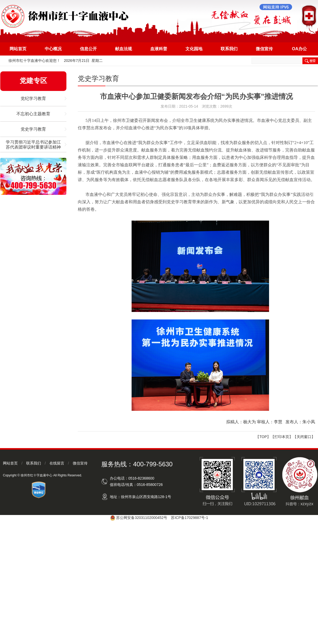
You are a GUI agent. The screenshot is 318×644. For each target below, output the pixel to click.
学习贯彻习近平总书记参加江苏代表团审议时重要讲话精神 (33, 145)
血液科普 (159, 49)
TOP (263, 437)
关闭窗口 (304, 437)
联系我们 (229, 49)
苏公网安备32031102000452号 (142, 518)
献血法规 (124, 49)
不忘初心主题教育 (33, 114)
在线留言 (57, 463)
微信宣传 (264, 49)
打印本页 (282, 437)
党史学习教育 (33, 129)
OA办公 (299, 49)
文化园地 (194, 49)
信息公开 (88, 49)
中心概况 (53, 49)
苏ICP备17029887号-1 (189, 518)
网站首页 (18, 49)
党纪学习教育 (33, 98)
